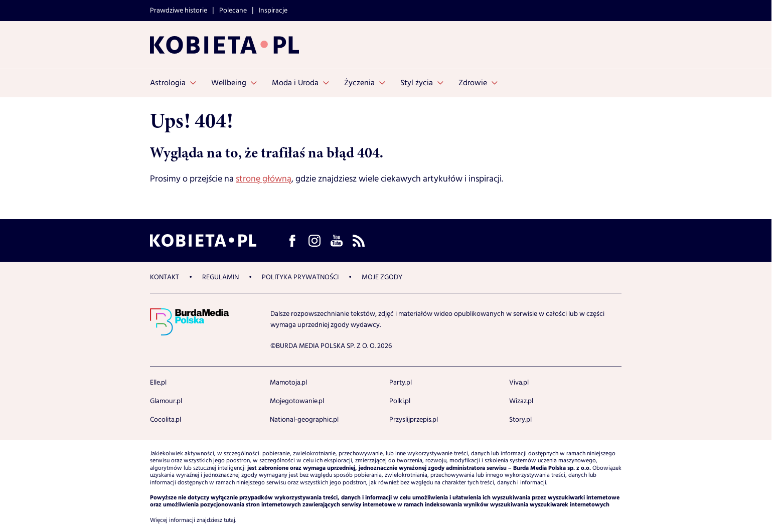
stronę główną (264, 179)
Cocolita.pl (166, 420)
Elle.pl (158, 383)
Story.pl (520, 420)
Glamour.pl (166, 401)
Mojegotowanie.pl (297, 401)
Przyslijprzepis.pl (414, 420)
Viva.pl (519, 383)
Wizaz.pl (521, 401)
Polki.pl (400, 401)
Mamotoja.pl (288, 383)
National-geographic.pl (304, 420)
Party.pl (401, 383)
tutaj (229, 520)
